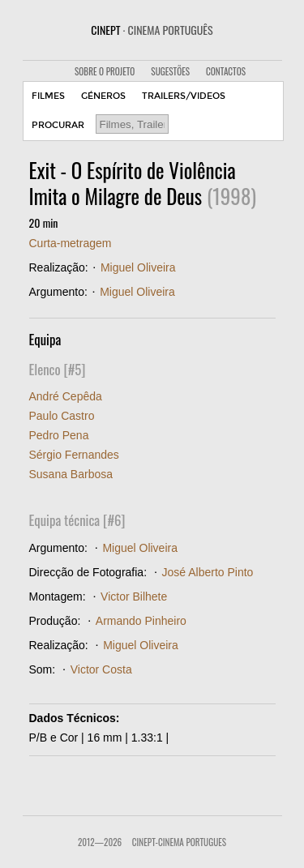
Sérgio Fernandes (74, 455)
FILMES (48, 96)
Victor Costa (101, 669)
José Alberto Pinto (208, 572)
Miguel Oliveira (138, 267)
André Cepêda (66, 396)
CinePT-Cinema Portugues (179, 842)
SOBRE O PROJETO (105, 71)
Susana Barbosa (71, 474)
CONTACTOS (226, 71)
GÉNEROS (103, 96)
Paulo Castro (62, 416)
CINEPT (152, 30)
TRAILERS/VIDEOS (184, 96)
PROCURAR (58, 125)
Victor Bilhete (134, 596)
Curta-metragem (71, 243)
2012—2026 (100, 842)
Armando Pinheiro (141, 621)
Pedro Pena (59, 435)
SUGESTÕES (170, 71)
